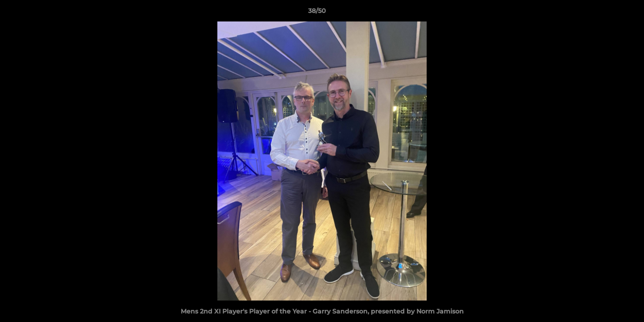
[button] (606, 13)
